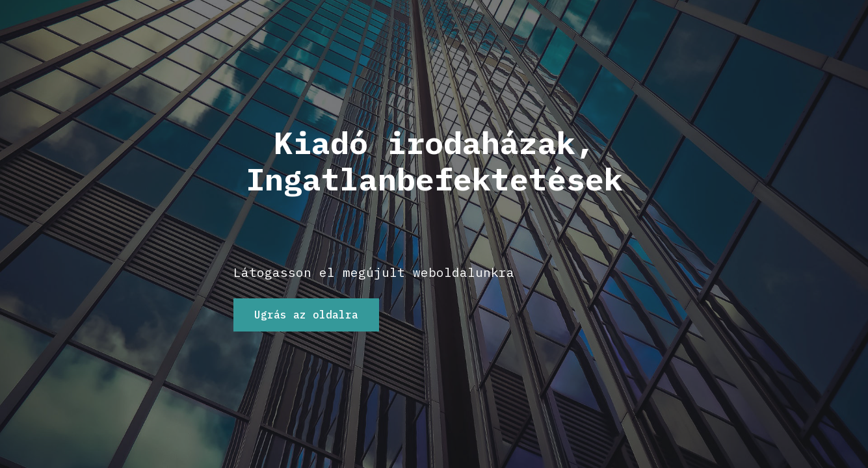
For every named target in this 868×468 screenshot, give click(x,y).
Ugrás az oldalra (306, 315)
